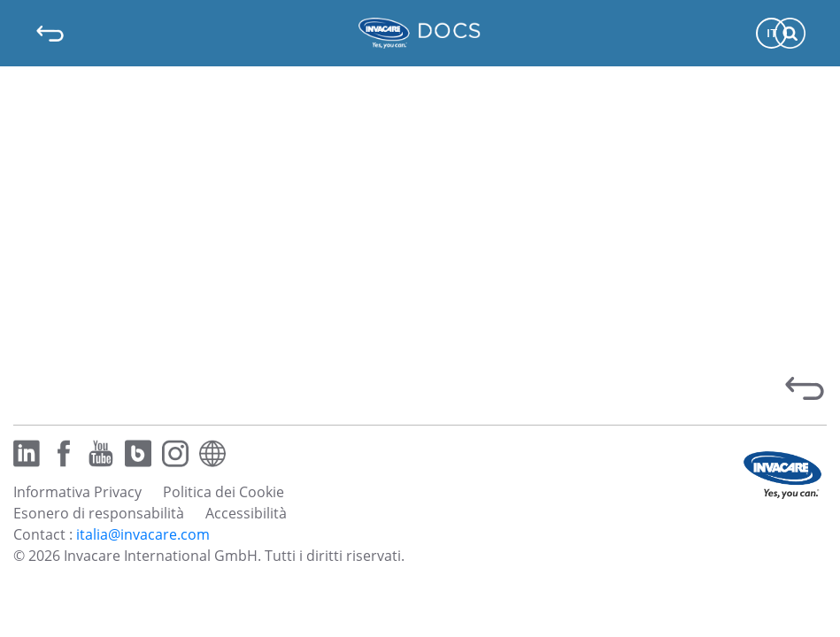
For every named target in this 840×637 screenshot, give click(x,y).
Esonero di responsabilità (99, 513)
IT (772, 33)
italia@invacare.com (143, 534)
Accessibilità (246, 513)
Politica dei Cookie (223, 492)
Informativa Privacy (77, 492)
